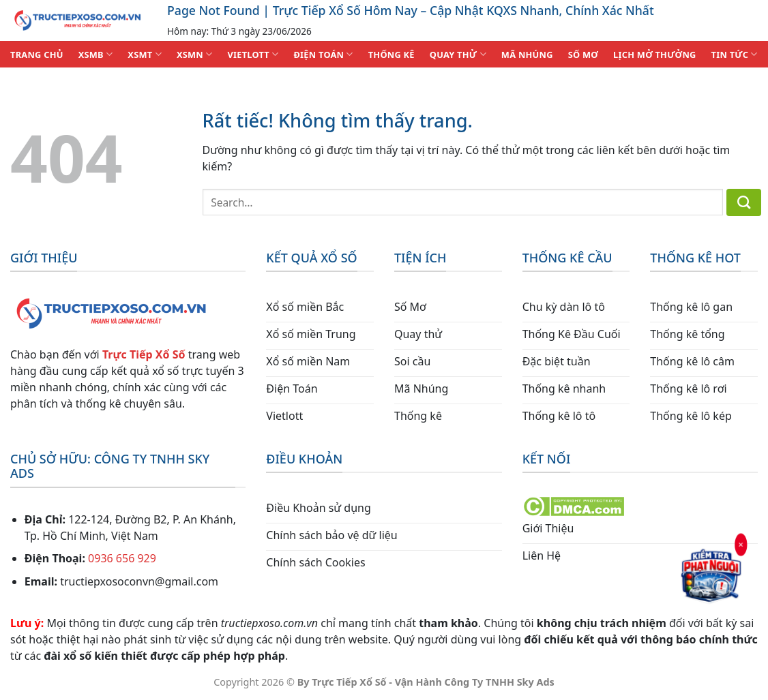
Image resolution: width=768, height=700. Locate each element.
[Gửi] (744, 202)
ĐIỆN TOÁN (323, 54)
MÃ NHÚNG (527, 55)
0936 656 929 (122, 558)
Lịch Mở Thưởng (655, 55)
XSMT (145, 54)
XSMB (96, 54)
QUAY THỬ (458, 54)
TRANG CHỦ (37, 55)
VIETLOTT (253, 54)
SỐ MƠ (583, 55)
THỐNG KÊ (392, 55)
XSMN (195, 54)
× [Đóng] (741, 544)
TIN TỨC (735, 54)
